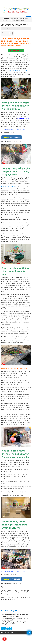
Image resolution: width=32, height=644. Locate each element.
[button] (10, 34)
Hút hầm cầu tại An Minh (9, 187)
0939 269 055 (17, 51)
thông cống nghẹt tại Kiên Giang (17, 70)
